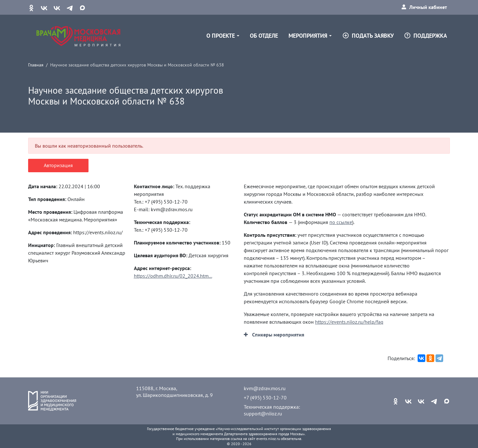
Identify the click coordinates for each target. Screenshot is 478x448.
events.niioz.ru (268, 439)
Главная (36, 65)
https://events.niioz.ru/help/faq (349, 322)
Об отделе (264, 36)
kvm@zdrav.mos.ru (265, 388)
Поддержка (425, 36)
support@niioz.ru (263, 413)
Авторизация (58, 165)
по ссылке (341, 222)
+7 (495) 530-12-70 (265, 398)
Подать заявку (368, 36)
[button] (274, 335)
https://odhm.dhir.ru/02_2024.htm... (173, 276)
